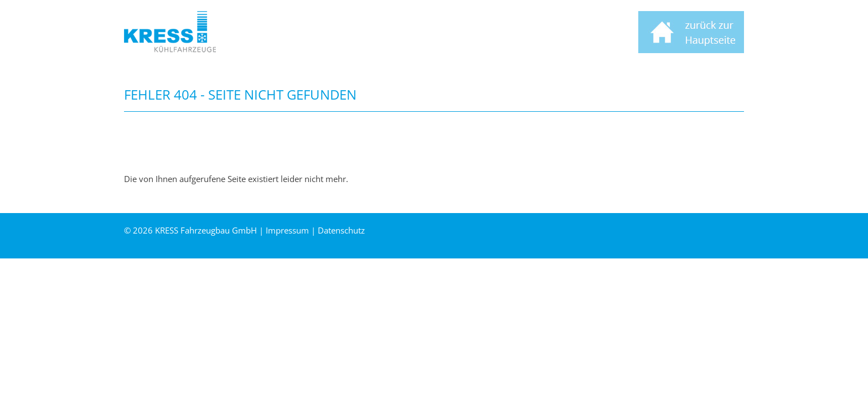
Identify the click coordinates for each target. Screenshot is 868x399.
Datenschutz (341, 230)
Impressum (287, 230)
